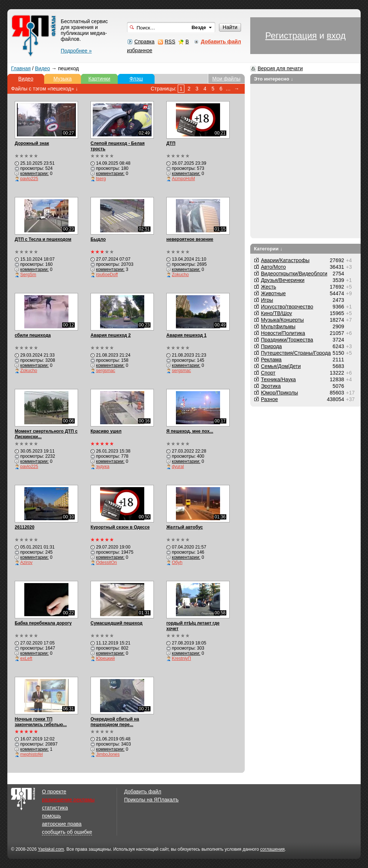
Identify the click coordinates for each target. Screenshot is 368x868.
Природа (271, 346)
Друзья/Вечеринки (283, 280)
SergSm (28, 275)
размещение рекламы (68, 800)
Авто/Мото (273, 267)
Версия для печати (280, 68)
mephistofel (31, 754)
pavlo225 (29, 179)
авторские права (62, 824)
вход (336, 35)
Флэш (136, 79)
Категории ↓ (268, 249)
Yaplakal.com (51, 849)
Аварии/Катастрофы (285, 260)
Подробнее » (76, 51)
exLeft (26, 658)
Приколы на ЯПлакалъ (151, 800)
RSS (170, 42)
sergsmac (106, 371)
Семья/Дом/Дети (281, 366)
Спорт (268, 373)
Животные (273, 293)
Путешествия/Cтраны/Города (296, 353)
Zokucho (180, 275)
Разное (269, 399)
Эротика (271, 386)
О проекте (54, 792)
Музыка (63, 79)
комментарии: (34, 174)
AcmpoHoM (183, 179)
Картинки (99, 79)
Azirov (26, 562)
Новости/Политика (283, 333)
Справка (144, 42)
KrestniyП (181, 658)
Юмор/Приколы (279, 393)
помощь (52, 816)
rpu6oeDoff (107, 275)
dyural (178, 467)
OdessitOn (107, 562)
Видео (43, 68)
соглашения (273, 849)
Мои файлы (227, 79)
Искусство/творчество (287, 307)
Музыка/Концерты (282, 320)
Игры (267, 300)
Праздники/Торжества (287, 340)
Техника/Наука (278, 379)
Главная (21, 68)
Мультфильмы (278, 326)
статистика (55, 808)
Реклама (271, 360)
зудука (103, 467)
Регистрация (291, 35)
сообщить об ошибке (67, 832)
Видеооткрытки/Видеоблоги (294, 274)
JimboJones (108, 754)
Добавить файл (143, 792)
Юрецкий (105, 658)
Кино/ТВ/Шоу (277, 313)
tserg (101, 179)
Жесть (268, 287)
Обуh (177, 562)
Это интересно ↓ (274, 79)
